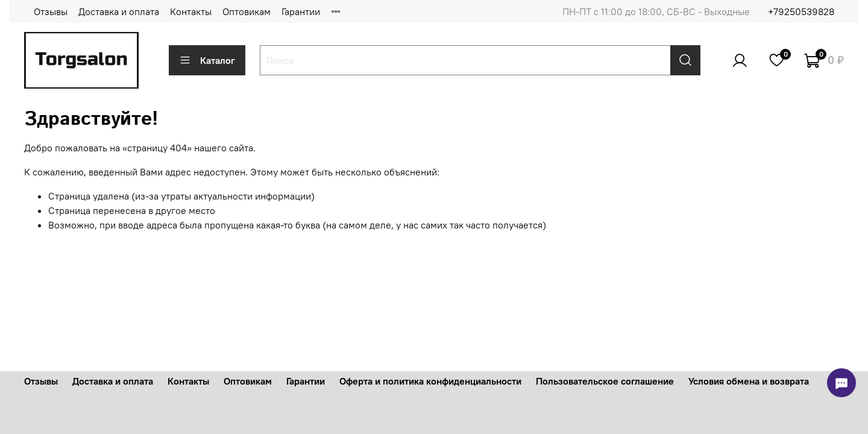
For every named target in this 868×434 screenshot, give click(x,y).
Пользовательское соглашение (605, 381)
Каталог (207, 60)
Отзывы (51, 11)
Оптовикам (247, 11)
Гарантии (301, 11)
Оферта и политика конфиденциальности (430, 381)
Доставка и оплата (119, 11)
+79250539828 (801, 11)
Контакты (191, 11)
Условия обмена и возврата (749, 381)
